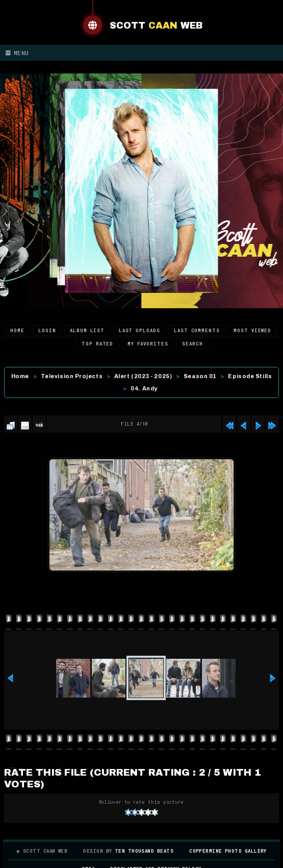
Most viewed (252, 330)
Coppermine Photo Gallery (228, 851)
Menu (17, 53)
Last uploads (139, 330)
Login (47, 330)
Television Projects (72, 376)
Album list (87, 330)
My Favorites (148, 344)
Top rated (97, 344)
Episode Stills (250, 376)
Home (17, 330)
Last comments (197, 330)
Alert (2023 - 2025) (143, 376)
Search (192, 344)
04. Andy (144, 388)
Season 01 (200, 376)
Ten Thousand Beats (144, 851)
